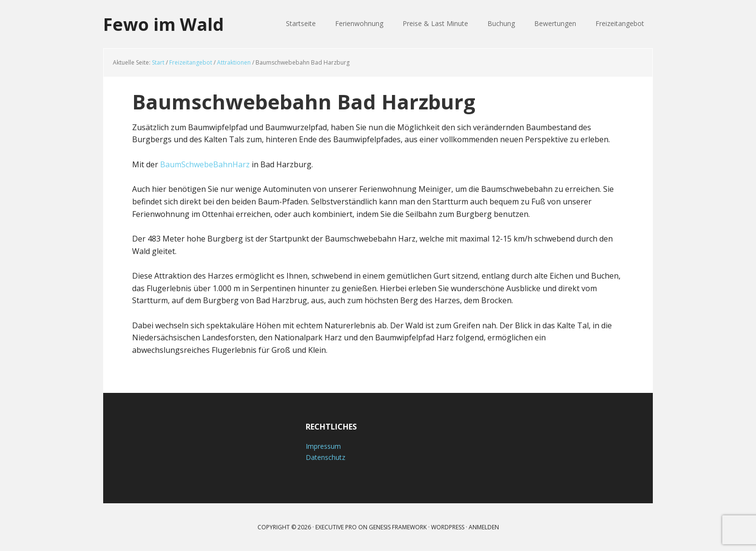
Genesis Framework (398, 527)
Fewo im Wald (163, 24)
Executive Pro (336, 527)
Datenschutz (325, 457)
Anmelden (484, 527)
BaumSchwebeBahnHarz (205, 164)
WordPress (448, 527)
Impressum (323, 446)
